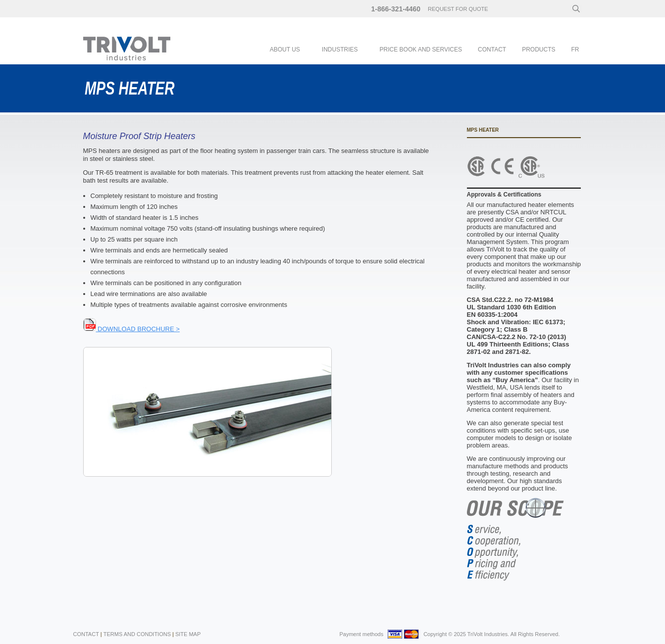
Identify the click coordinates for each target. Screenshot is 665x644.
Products (538, 50)
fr (575, 50)
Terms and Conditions (137, 634)
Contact (492, 50)
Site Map (188, 634)
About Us (285, 50)
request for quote (458, 9)
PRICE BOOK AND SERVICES (421, 50)
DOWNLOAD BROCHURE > (131, 329)
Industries (340, 50)
